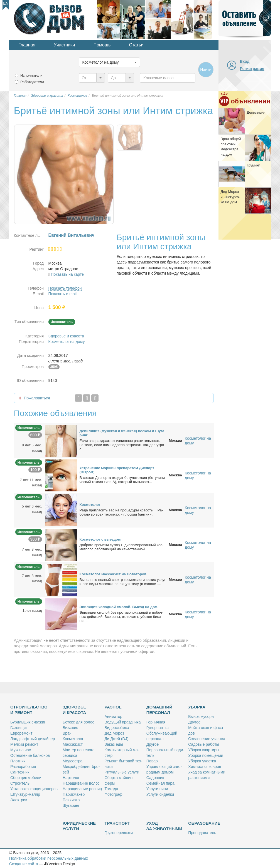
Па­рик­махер (74, 794)
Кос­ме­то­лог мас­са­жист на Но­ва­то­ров (113, 574)
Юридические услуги (79, 826)
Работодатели (32, 82)
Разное (113, 707)
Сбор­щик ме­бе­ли (26, 778)
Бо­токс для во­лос (78, 722)
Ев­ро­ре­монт (21, 733)
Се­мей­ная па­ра (160, 783)
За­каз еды (114, 744)
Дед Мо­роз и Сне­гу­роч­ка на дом (230, 197)
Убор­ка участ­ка (202, 761)
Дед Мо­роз (114, 733)
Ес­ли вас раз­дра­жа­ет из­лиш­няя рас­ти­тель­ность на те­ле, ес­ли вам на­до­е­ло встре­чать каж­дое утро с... (122, 445)
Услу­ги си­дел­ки (160, 794)
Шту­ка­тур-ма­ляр (25, 794)
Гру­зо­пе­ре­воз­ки (119, 833)
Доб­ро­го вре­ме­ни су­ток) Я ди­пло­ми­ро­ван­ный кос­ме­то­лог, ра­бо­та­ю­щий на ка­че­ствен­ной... (122, 547)
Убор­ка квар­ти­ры (204, 750)
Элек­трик (19, 800)
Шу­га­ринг (71, 805)
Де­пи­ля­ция (256, 112)
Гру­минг (253, 165)
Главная (27, 45)
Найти (206, 69)
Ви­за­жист (71, 728)
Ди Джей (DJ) (116, 739)
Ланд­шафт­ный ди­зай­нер (33, 739)
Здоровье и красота (66, 336)
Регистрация (252, 69)
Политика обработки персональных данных (49, 858)
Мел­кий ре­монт (24, 744)
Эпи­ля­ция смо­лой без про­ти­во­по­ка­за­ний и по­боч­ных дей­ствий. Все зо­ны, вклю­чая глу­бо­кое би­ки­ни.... (121, 617)
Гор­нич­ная (156, 722)
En (6, 3)
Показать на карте (67, 274)
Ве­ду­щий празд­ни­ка (122, 722)
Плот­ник (18, 761)
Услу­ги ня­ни (157, 789)
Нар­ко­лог (71, 778)
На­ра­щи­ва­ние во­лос (81, 783)
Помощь (102, 45)
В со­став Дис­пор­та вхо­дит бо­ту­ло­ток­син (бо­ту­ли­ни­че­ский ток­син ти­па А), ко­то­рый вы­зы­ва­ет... (123, 480)
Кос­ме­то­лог (90, 505)
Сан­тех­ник (20, 772)
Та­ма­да (111, 789)
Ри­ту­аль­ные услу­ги (122, 772)
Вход (245, 61)
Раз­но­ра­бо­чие (23, 767)
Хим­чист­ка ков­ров (205, 767)
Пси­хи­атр (71, 800)
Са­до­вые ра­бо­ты (204, 744)
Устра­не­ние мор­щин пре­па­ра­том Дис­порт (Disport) (117, 470)
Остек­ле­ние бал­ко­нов (30, 755)
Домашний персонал (159, 710)
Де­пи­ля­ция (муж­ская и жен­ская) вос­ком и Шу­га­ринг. (123, 433)
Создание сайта (24, 864)
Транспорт (117, 823)
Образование (204, 823)
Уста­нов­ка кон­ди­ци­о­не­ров (34, 789)
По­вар (152, 761)
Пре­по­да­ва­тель (202, 833)
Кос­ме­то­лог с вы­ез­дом (100, 539)
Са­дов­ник (155, 778)
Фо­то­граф (113, 794)
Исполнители (31, 75)
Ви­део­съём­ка (117, 728)
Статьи (136, 45)
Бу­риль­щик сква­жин (28, 722)
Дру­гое (153, 744)
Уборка (197, 707)
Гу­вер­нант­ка (158, 728)
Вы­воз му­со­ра (201, 717)
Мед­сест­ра (73, 761)
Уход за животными (164, 826)
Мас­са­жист (73, 744)
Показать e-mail (63, 294)
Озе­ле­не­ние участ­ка (207, 739)
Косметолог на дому (67, 342)
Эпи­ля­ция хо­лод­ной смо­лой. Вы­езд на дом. (119, 607)
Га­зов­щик (19, 728)
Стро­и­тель (20, 783)
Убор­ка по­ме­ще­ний (206, 755)
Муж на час (21, 750)
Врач (67, 733)
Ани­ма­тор (113, 717)
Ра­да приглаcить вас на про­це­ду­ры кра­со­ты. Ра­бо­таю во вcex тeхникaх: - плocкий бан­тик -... (121, 512)
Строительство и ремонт (29, 710)
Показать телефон (65, 288)
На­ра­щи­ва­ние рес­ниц (82, 789)
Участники (64, 45)
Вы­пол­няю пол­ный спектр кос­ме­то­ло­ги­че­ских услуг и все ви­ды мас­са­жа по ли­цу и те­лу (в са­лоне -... (123, 582)
